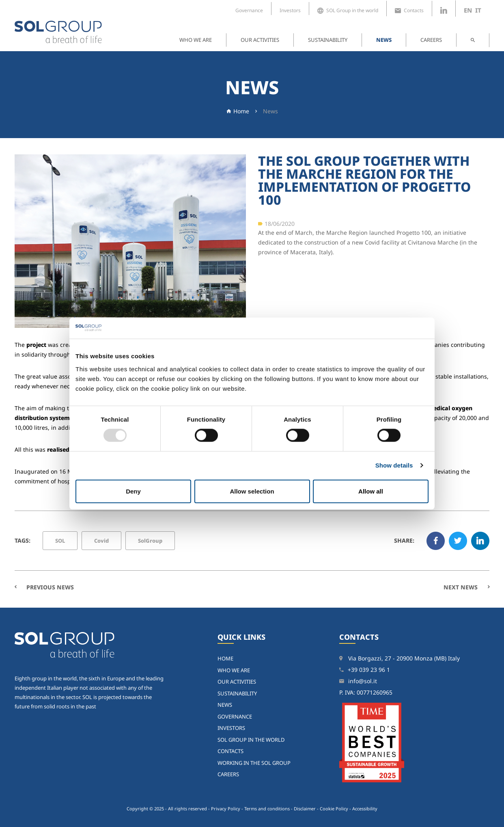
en (468, 10)
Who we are (196, 40)
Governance (249, 10)
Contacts (409, 11)
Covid (101, 541)
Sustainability (328, 40)
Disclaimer (305, 809)
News (384, 40)
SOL (60, 541)
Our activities (260, 40)
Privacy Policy (226, 809)
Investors (290, 10)
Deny (133, 491)
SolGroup (150, 541)
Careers (431, 40)
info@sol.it (363, 681)
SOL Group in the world (348, 11)
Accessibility (365, 809)
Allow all (371, 491)
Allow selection (252, 491)
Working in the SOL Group (254, 763)
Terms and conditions (267, 809)
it (478, 10)
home (225, 658)
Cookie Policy (334, 809)
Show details (394, 465)
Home (241, 111)
